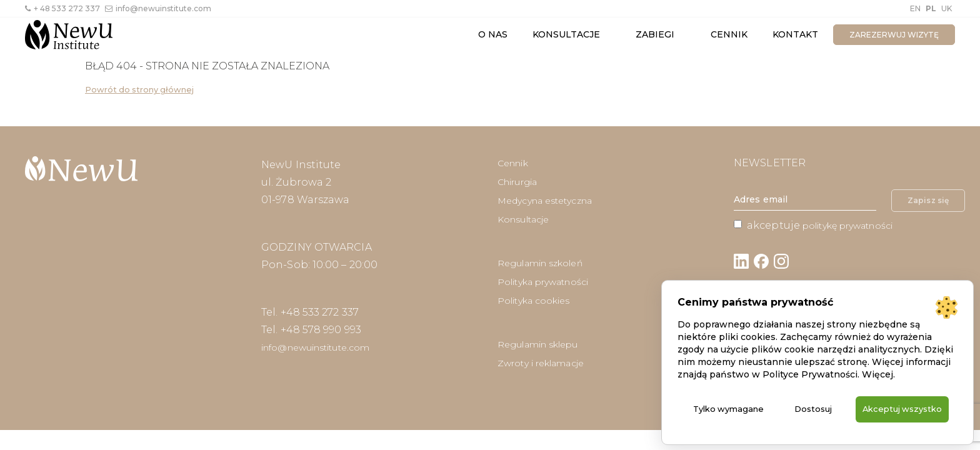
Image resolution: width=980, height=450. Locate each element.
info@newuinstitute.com (158, 8)
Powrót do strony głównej (139, 90)
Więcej (877, 361)
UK (947, 8)
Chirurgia (517, 182)
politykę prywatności (847, 226)
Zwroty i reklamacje (541, 363)
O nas (493, 34)
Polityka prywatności (543, 282)
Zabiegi (655, 34)
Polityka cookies (534, 301)
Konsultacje (566, 34)
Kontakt (795, 34)
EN (915, 8)
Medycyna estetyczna (545, 201)
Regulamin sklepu (538, 344)
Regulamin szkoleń (540, 263)
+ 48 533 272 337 (62, 8)
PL (931, 8)
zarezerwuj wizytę (894, 35)
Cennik (729, 34)
